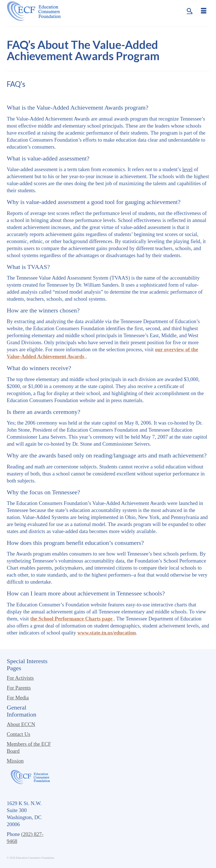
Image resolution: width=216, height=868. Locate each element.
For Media (18, 698)
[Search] (190, 11)
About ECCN (21, 724)
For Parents (19, 688)
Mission (15, 761)
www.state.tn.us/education (107, 633)
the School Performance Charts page (72, 619)
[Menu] (204, 11)
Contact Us (18, 734)
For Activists (20, 678)
